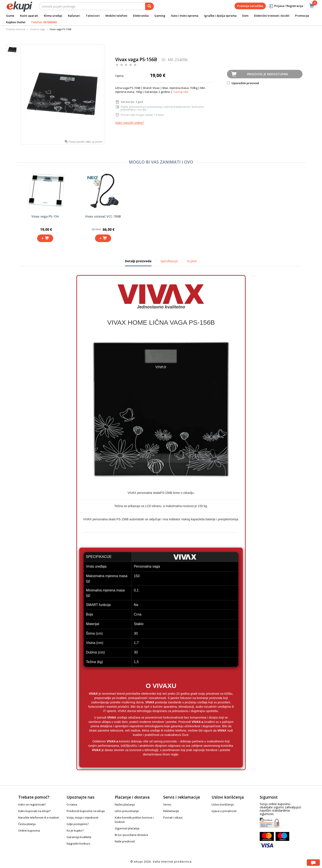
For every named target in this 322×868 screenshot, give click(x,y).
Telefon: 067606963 (44, 22)
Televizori (93, 16)
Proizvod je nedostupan (268, 74)
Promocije (302, 16)
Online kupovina (29, 830)
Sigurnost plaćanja (127, 828)
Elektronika (141, 16)
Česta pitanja (27, 824)
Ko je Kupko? (75, 830)
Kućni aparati (29, 16)
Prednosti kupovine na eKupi (86, 811)
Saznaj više (181, 92)
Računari (74, 16)
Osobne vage (38, 29)
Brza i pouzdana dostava (131, 835)
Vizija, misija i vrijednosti (82, 817)
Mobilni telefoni (116, 16)
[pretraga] (149, 6)
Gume (10, 16)
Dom (245, 16)
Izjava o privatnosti (224, 811)
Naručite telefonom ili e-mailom (39, 817)
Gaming (160, 16)
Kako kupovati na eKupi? (34, 811)
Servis (167, 804)
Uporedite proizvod (243, 83)
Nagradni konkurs (78, 843)
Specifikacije (169, 261)
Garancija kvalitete (79, 837)
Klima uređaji (53, 16)
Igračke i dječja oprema (220, 16)
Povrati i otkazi (173, 817)
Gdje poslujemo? (78, 824)
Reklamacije (171, 811)
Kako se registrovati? (32, 804)
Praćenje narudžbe (250, 6)
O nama (72, 804)
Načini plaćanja (125, 804)
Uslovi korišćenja (223, 804)
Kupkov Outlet (16, 22)
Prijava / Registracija (286, 6)
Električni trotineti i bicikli (272, 16)
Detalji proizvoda (138, 263)
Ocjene (192, 261)
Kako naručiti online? (130, 123)
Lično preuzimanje (127, 811)
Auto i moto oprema (185, 16)
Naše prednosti (125, 841)
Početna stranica (16, 29)
